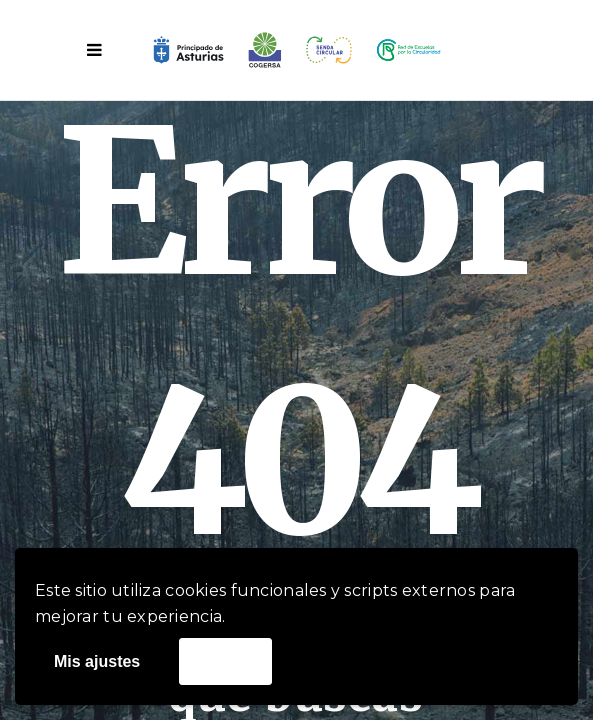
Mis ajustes (97, 661)
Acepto (225, 660)
